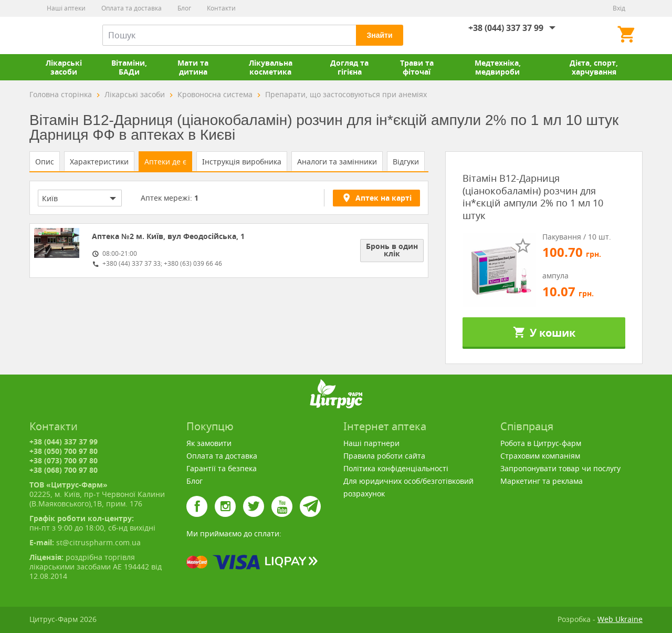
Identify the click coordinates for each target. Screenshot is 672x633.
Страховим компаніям (540, 456)
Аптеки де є (165, 162)
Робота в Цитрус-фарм (541, 443)
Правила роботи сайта (384, 456)
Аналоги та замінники (337, 162)
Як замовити (209, 443)
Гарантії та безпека (222, 468)
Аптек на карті (376, 198)
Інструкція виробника (242, 162)
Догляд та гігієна (349, 67)
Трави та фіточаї (417, 67)
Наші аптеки (66, 8)
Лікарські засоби (64, 67)
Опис (45, 162)
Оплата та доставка (132, 8)
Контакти (221, 8)
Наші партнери (371, 443)
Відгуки (406, 162)
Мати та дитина (193, 67)
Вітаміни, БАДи (129, 67)
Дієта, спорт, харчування (594, 67)
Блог (184, 8)
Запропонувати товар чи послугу (560, 468)
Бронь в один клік (392, 250)
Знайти (379, 35)
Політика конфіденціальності (396, 468)
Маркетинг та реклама (542, 481)
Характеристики (99, 162)
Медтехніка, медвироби (498, 67)
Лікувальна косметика (271, 67)
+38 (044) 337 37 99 (506, 28)
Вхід (619, 8)
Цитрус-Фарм (54, 35)
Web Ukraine (620, 619)
